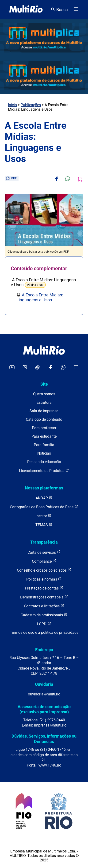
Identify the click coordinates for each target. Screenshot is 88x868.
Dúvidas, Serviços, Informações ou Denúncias (44, 739)
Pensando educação (44, 462)
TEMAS (44, 525)
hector (44, 516)
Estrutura (44, 402)
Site (44, 384)
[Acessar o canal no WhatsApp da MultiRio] (63, 368)
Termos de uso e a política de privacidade (44, 632)
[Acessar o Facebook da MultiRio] (50, 368)
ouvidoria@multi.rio (44, 694)
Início (12, 105)
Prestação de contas (44, 588)
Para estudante (44, 436)
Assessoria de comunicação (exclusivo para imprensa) (44, 709)
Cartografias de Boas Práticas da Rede (44, 507)
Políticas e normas (44, 579)
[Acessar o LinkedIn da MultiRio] (76, 368)
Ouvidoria (44, 684)
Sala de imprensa (44, 411)
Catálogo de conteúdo (44, 419)
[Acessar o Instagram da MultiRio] (25, 368)
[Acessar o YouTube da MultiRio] (12, 368)
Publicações (31, 105)
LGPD (44, 624)
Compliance (44, 561)
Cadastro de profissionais (44, 615)
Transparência (44, 542)
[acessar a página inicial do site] (26, 9)
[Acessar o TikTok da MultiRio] (38, 368)
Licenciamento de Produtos (44, 470)
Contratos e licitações (44, 606)
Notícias (44, 453)
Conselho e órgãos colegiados (44, 570)
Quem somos (44, 394)
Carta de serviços (44, 552)
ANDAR (44, 498)
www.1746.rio (50, 765)
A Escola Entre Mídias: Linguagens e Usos (40, 297)
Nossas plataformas (44, 488)
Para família (44, 445)
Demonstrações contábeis (44, 597)
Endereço (44, 650)
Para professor (44, 428)
